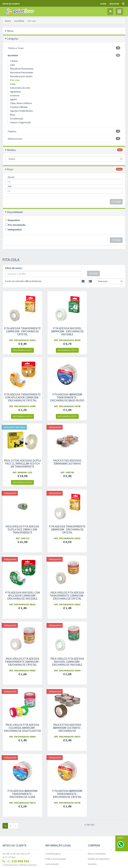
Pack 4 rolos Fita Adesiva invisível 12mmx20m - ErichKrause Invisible (107, 529)
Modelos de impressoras (99, 727)
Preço (10, 169)
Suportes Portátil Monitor (22, 111)
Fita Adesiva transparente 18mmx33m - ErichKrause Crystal (64, 464)
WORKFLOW (27, 853)
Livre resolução (52, 732)
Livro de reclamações (55, 737)
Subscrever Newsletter (107, 786)
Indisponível (13, 230)
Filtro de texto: (14, 268)
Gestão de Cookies (64, 820)
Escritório (64, 55)
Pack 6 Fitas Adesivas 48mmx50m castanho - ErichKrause (64, 596)
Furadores (15, 96)
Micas (13, 115)
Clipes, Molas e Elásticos (21, 103)
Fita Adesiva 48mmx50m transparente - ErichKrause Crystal (21, 662)
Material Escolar (64, 139)
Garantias (92, 732)
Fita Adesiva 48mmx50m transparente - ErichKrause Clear (107, 596)
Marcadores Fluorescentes (22, 69)
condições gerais (102, 777)
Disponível (12, 220)
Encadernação (17, 119)
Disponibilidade (15, 212)
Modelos (11, 150)
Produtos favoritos (54, 773)
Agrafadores (16, 92)
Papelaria (64, 131)
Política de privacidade (55, 727)
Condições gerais (53, 722)
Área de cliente (52, 758)
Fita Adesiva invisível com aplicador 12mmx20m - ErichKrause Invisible (107, 464)
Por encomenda (15, 225)
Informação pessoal (54, 763)
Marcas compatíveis (97, 722)
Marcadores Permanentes (22, 73)
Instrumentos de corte (20, 88)
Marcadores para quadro (21, 76)
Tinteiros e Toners (64, 48)
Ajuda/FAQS (93, 737)
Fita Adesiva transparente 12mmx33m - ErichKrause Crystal (21, 331)
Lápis (12, 65)
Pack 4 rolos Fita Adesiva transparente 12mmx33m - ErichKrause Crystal (21, 529)
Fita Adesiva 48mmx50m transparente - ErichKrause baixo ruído (21, 397)
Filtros (10, 31)
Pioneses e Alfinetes (19, 107)
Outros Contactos (11, 740)
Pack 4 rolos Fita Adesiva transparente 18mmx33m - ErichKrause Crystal (64, 529)
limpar (119, 169)
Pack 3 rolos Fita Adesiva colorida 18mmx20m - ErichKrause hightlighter (21, 597)
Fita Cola (15, 80)
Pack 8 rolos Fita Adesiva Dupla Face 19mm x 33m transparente (21, 464)
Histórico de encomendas (57, 768)
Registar (114, 4)
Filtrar (116, 202)
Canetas (14, 61)
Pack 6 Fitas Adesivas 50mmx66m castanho (107, 396)
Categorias (13, 39)
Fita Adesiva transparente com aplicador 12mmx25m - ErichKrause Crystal (107, 333)
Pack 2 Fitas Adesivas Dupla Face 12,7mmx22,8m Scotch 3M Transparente (64, 397)
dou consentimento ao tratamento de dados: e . (107, 777)
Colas (13, 84)
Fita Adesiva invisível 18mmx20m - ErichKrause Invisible (64, 331)
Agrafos (14, 99)
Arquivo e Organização (21, 122)
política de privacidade (98, 781)
